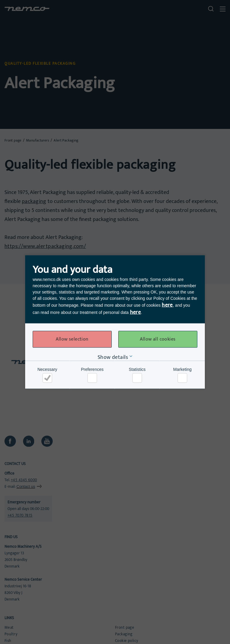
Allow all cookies (158, 339)
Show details (113, 357)
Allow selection (72, 339)
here (167, 305)
